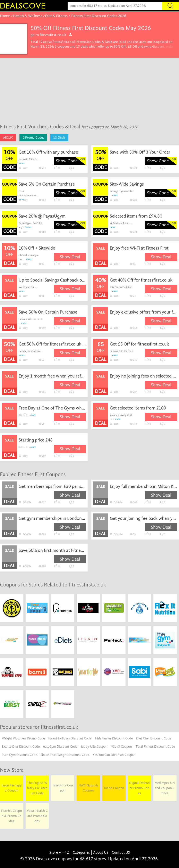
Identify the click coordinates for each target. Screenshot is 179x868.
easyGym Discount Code (60, 747)
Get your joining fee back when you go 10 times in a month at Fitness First (143, 518)
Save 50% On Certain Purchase (48, 312)
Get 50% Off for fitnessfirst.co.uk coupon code (52, 344)
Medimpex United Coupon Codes (165, 788)
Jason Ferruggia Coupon (12, 788)
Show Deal (70, 257)
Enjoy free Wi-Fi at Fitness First (139, 248)
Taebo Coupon (114, 788)
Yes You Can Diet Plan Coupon (114, 755)
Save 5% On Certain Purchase (47, 184)
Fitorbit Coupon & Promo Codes (12, 816)
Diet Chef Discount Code (154, 738)
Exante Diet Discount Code (21, 747)
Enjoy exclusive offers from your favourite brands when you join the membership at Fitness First (143, 312)
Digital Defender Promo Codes (139, 788)
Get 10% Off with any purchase (48, 152)
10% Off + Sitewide (37, 248)
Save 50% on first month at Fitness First (52, 550)
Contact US (121, 853)
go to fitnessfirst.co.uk (51, 35)
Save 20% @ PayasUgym (42, 216)
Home (5, 16)
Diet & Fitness (56, 16)
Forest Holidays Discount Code (70, 738)
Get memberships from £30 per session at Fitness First (52, 486)
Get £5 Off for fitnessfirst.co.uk (139, 344)
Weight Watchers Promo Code (23, 738)
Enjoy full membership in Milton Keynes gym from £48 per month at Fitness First (143, 486)
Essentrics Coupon (63, 788)
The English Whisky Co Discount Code (37, 788)
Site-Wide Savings (127, 184)
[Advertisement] (89, 89)
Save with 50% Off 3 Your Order (140, 152)
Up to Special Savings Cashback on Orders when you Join (52, 280)
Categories (81, 853)
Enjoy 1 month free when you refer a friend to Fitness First (52, 376)
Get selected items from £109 (138, 408)
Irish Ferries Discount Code (114, 738)
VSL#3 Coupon (121, 747)
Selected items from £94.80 (136, 216)
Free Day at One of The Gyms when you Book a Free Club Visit (52, 408)
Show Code (67, 161)
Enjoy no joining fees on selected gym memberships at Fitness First (143, 376)
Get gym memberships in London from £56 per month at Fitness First (52, 518)
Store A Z (59, 853)
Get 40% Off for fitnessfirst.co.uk (141, 280)
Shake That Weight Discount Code (65, 755)
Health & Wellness (28, 16)
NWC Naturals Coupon (88, 788)
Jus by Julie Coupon (94, 747)
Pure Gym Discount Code (19, 755)
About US (101, 853)
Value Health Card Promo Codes (37, 816)
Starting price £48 (36, 440)
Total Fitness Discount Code (155, 747)
